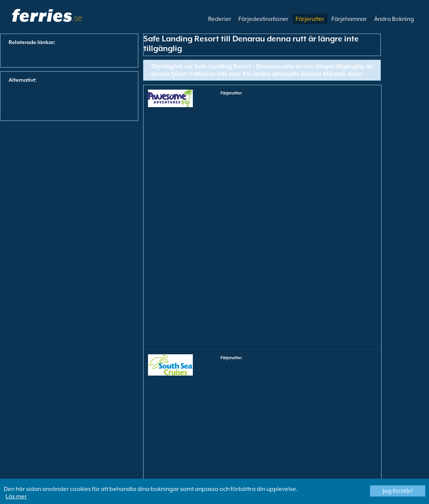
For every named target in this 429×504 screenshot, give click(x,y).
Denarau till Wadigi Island (250, 430)
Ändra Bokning (394, 19)
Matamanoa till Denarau (249, 450)
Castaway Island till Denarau (329, 367)
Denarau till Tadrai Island (249, 409)
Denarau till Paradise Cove (250, 250)
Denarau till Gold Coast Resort (254, 186)
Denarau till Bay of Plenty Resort (256, 154)
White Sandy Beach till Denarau (255, 340)
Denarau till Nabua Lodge (250, 219)
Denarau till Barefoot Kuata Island (258, 144)
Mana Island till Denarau (325, 440)
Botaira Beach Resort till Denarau (333, 123)
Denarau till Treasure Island (251, 419)
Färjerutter (310, 19)
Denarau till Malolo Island (326, 388)
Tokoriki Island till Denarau (251, 461)
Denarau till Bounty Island (326, 175)
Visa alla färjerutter (33, 88)
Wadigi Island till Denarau (326, 471)
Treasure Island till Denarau (328, 461)
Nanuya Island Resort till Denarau (334, 298)
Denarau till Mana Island (249, 398)
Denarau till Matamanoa (325, 398)
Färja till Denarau (30, 59)
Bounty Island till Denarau (326, 133)
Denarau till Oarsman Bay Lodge (256, 239)
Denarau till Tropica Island (327, 419)
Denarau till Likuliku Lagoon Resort (259, 388)
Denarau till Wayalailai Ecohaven (333, 250)
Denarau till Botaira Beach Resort (333, 165)
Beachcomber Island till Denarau (333, 113)
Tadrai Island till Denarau (325, 450)
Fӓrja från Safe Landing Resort (46, 51)
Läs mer (16, 497)
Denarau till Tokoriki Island (327, 409)
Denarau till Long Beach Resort (255, 202)
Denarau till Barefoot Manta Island (335, 144)
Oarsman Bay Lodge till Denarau (256, 319)
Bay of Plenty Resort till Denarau (256, 113)
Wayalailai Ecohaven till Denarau (333, 329)
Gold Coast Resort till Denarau (330, 260)
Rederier (220, 19)
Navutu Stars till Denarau (325, 308)
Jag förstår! (398, 491)
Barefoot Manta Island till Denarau (335, 102)
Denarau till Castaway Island (329, 377)
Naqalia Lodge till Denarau (251, 308)
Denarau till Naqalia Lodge (251, 229)
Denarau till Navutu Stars (325, 229)
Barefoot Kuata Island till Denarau (258, 102)
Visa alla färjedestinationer (42, 112)
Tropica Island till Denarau (250, 471)
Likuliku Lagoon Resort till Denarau (335, 430)
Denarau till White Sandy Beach (255, 260)
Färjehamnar (349, 19)
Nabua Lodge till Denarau (250, 298)
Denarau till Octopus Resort (328, 239)
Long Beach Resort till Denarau (331, 271)
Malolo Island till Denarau (250, 440)
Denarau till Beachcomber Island (333, 154)
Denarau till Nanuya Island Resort (334, 219)
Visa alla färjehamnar (36, 104)
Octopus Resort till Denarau (328, 319)
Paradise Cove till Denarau (250, 329)
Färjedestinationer (263, 19)
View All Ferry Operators (38, 96)
